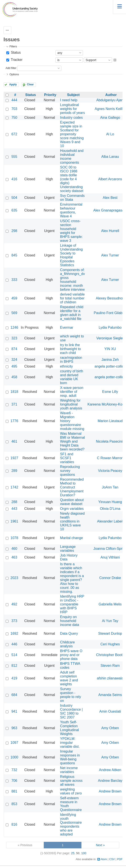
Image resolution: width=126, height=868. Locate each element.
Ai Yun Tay (110, 621)
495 (14, 366)
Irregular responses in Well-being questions (70, 757)
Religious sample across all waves (71, 781)
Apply (13, 84)
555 (14, 157)
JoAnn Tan (110, 487)
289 (14, 471)
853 (14, 804)
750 (14, 118)
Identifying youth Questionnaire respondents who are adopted (71, 824)
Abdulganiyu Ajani (110, 100)
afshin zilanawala (110, 678)
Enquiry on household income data (70, 621)
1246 (14, 327)
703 (14, 109)
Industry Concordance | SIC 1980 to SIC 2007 (71, 711)
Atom (104, 859)
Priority (50, 95)
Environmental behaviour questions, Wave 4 (71, 210)
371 (14, 404)
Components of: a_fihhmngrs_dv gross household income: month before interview (72, 280)
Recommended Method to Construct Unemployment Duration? (72, 487)
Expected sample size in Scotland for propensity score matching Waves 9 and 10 (72, 134)
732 (14, 770)
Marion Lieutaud (110, 421)
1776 (14, 421)
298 (14, 231)
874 (14, 349)
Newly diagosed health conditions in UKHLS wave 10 (72, 521)
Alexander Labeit (110, 521)
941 (14, 711)
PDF (120, 859)
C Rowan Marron (110, 458)
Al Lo (110, 134)
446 (14, 644)
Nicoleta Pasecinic (110, 441)
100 (84, 853)
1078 (14, 538)
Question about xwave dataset (72, 502)
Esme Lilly (110, 392)
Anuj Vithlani (110, 557)
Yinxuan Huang (110, 502)
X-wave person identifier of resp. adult (72, 392)
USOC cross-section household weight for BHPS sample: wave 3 (71, 231)
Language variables (68, 549)
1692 (14, 633)
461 (14, 441)
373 (14, 621)
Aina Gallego (110, 118)
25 (73, 853)
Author (111, 95)
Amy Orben (110, 728)
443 (14, 509)
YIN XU (110, 349)
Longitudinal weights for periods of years (72, 109)
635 (14, 210)
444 (14, 100)
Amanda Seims (110, 695)
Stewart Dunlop (110, 633)
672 (14, 134)
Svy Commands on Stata (72, 198)
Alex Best (110, 198)
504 (14, 198)
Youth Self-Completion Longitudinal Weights (69, 728)
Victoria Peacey (110, 471)
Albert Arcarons (110, 179)
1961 (14, 521)
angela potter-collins (110, 366)
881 (14, 791)
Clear (30, 84)
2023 (14, 578)
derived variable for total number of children (72, 298)
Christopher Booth (110, 655)
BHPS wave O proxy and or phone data (71, 655)
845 (14, 255)
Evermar (67, 327)
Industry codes (71, 118)
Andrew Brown (110, 791)
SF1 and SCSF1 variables (67, 458)
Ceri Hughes (110, 644)
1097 (14, 743)
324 (14, 360)
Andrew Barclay (110, 781)
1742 (14, 487)
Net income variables (69, 770)
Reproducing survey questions (70, 471)
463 (14, 557)
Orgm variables (72, 509)
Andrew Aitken (110, 770)
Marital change (71, 538)
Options (14, 74)
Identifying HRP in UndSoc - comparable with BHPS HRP (72, 604)
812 (14, 666)
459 (14, 298)
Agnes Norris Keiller (110, 109)
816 (14, 824)
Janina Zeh (110, 360)
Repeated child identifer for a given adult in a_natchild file (72, 313)
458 (14, 377)
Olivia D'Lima (110, 509)
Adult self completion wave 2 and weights (69, 678)
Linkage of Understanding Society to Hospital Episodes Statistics (71, 255)
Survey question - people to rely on (71, 695)
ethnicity (66, 366)
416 (14, 179)
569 (14, 313)
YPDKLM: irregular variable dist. (70, 743)
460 (14, 549)
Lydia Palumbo (110, 327)
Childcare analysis (67, 644)
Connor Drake (110, 578)
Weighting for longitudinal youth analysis (71, 404)
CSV (112, 859)
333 (14, 280)
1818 (14, 392)
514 (14, 655)
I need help (69, 100)
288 (14, 502)
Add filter (11, 68)
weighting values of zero (71, 791)
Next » (100, 845)
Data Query (69, 633)
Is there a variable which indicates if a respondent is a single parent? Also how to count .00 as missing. (72, 578)
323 (14, 338)
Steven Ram (110, 666)
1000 (14, 757)
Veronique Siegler (110, 338)
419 (14, 678)
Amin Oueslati (110, 711)
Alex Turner (110, 255)
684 (14, 695)
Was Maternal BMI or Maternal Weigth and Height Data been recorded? (72, 441)
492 (14, 604)
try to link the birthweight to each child (70, 349)
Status (15, 52)
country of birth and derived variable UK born (72, 377)
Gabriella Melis (110, 604)
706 (14, 781)
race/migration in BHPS (71, 360)
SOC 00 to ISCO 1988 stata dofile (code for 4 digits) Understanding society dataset (72, 179)
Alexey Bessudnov (110, 298)
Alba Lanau (110, 157)
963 (14, 728)
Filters (13, 46)
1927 (14, 458)
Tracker (16, 60)
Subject (73, 95)
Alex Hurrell (110, 231)
